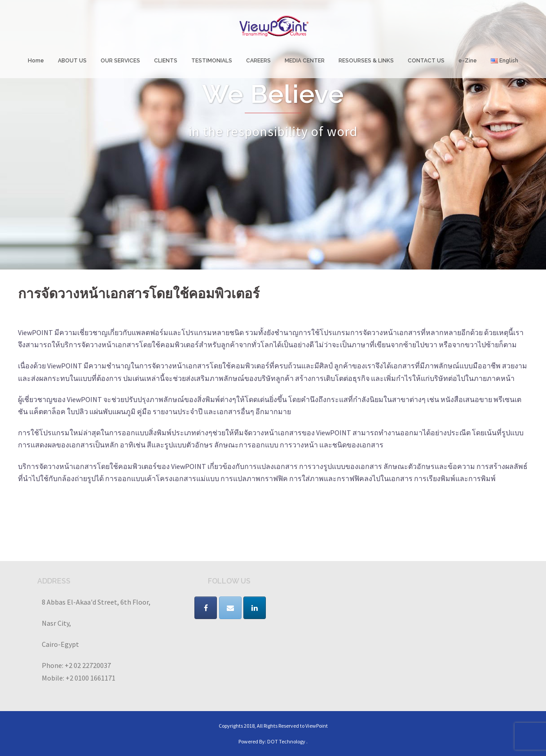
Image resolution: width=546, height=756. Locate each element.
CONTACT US (426, 61)
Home (36, 61)
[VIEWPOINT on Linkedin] (255, 608)
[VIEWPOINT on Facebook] (206, 608)
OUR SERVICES (120, 61)
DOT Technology (286, 741)
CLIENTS (166, 61)
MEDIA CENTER (305, 61)
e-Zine (468, 61)
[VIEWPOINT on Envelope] (230, 608)
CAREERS (258, 61)
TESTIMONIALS (212, 61)
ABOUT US (72, 61)
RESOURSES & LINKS (366, 61)
